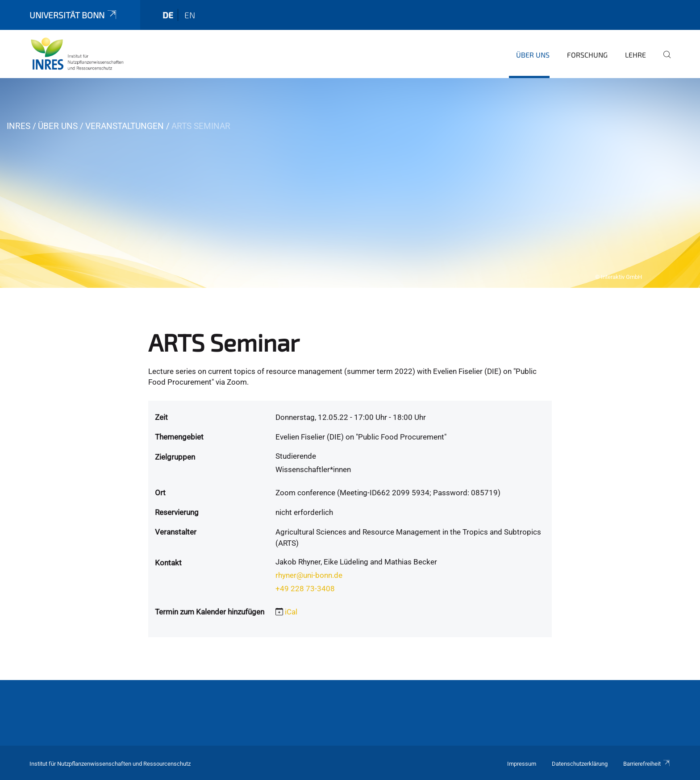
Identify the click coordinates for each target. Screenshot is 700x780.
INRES (19, 126)
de (168, 15)
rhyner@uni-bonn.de (309, 575)
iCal (291, 612)
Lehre (635, 55)
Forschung (587, 55)
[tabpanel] (350, 183)
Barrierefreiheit (647, 764)
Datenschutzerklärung (580, 764)
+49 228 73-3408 (305, 589)
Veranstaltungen (125, 126)
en (190, 15)
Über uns (533, 55)
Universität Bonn (74, 15)
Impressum (522, 764)
